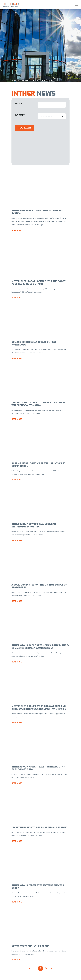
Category (20, 115)
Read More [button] (17, 230)
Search (19, 104)
